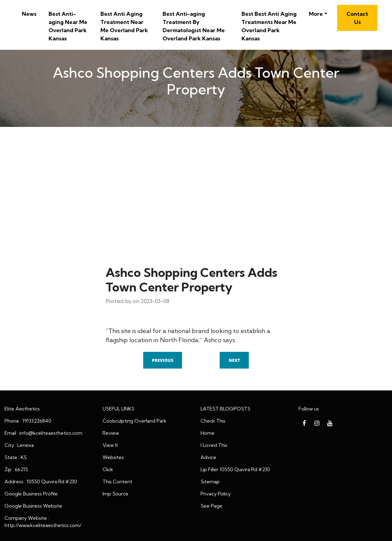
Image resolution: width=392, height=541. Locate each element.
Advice (208, 457)
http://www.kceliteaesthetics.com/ (43, 525)
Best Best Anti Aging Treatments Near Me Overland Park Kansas (269, 26)
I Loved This (214, 445)
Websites (113, 457)
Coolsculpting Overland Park (135, 421)
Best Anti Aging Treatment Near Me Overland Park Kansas (124, 26)
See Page (211, 506)
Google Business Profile (31, 494)
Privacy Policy (216, 494)
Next (234, 360)
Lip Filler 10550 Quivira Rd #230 (235, 469)
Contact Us (357, 18)
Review (111, 433)
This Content (117, 481)
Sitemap (210, 481)
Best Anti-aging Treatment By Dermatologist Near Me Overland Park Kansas (194, 26)
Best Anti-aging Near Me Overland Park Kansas (68, 26)
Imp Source (115, 494)
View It (110, 445)
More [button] (316, 14)
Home (208, 433)
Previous (163, 360)
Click (108, 469)
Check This (213, 421)
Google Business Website (33, 506)
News (29, 14)
